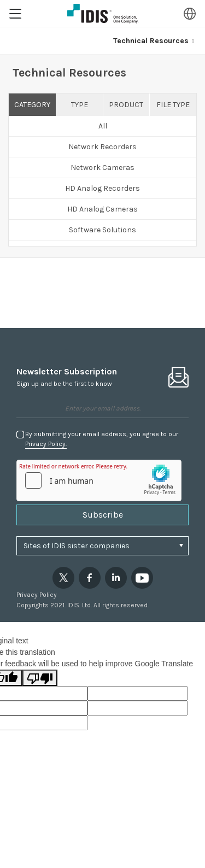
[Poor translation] (40, 678)
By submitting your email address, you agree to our (102, 439)
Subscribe (103, 515)
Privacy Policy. (46, 444)
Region (190, 14)
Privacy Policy (37, 595)
